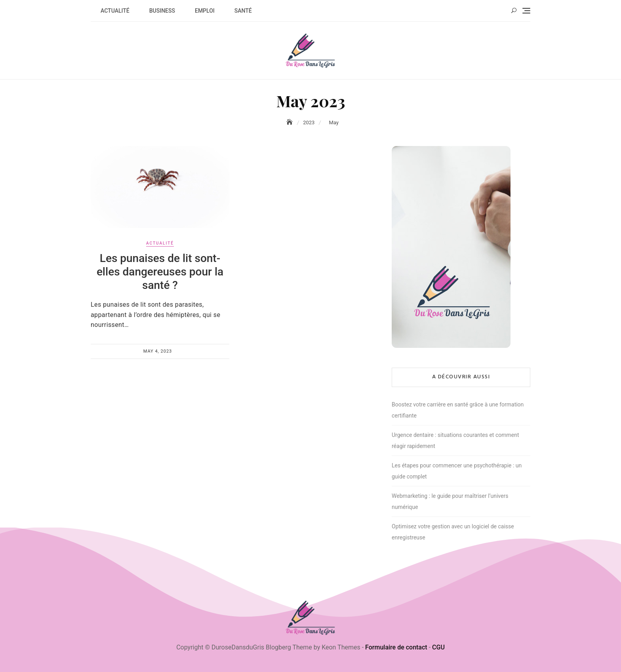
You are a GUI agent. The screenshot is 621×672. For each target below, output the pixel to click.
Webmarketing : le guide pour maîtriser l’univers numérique (450, 501)
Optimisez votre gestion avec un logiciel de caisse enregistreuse (453, 532)
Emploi (205, 11)
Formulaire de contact (396, 647)
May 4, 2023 (158, 351)
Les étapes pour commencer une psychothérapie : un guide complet (457, 471)
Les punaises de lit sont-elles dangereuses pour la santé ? (160, 271)
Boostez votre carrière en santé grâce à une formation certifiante (458, 410)
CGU (438, 647)
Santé (243, 11)
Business (162, 11)
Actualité (115, 11)
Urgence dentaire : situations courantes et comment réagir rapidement (455, 440)
